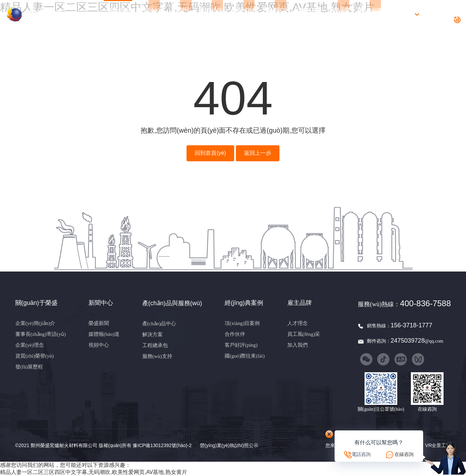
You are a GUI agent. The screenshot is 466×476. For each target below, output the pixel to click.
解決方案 (152, 334)
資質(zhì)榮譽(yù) (35, 356)
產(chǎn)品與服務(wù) (213, 14)
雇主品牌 (339, 14)
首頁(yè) (118, 14)
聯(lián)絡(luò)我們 (371, 14)
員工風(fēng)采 (304, 334)
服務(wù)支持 (157, 356)
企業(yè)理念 (30, 345)
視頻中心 (99, 345)
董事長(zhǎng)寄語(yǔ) (41, 334)
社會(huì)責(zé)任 (307, 14)
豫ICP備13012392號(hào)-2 (162, 445)
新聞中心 (181, 14)
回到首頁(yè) (210, 153)
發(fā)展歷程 (29, 367)
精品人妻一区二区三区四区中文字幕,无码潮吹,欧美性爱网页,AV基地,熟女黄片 (94, 472)
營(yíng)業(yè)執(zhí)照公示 (229, 445)
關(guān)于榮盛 (149, 14)
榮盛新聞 (99, 323)
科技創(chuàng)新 (276, 14)
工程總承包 (155, 345)
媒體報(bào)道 (104, 334)
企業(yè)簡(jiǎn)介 (35, 323)
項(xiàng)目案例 (242, 323)
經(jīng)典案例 (244, 14)
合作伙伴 (235, 334)
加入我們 (298, 345)
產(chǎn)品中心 (159, 324)
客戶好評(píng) (241, 345)
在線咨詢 (404, 454)
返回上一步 (258, 153)
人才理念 (298, 323)
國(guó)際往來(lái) (245, 356)
